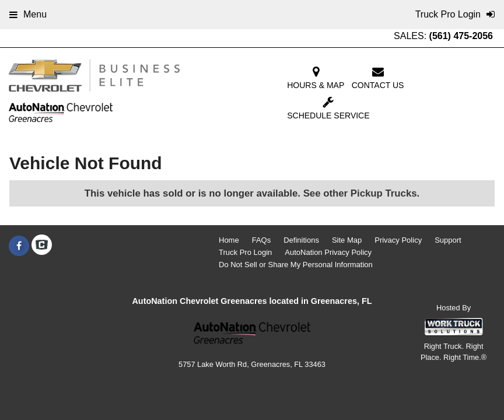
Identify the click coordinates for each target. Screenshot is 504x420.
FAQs (262, 240)
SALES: (443, 36)
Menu (28, 14)
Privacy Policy (398, 240)
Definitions (301, 240)
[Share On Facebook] (19, 246)
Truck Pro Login (245, 252)
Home (229, 240)
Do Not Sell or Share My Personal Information (296, 265)
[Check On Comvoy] (42, 246)
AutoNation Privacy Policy (328, 252)
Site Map (347, 240)
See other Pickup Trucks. (362, 193)
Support (448, 240)
